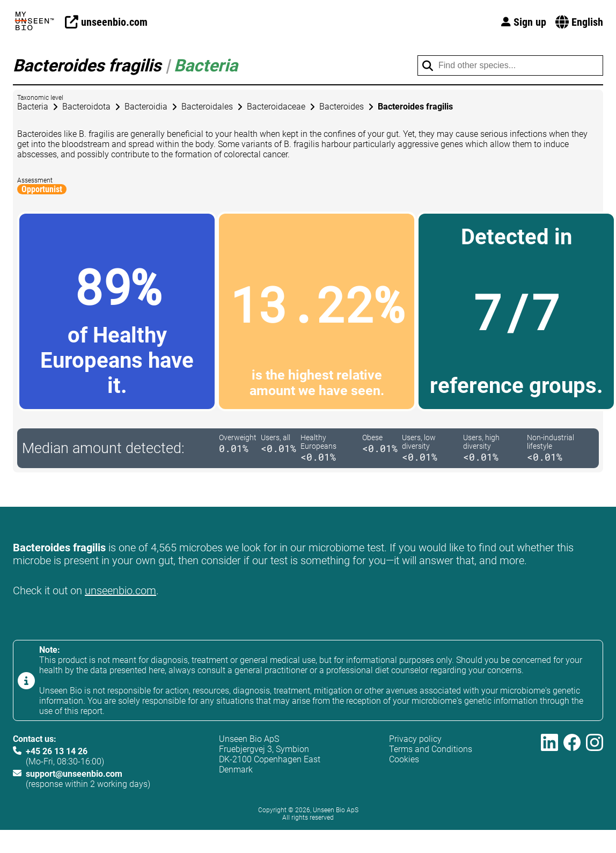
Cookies (404, 759)
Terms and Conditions (431, 749)
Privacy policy (415, 739)
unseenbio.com (120, 590)
